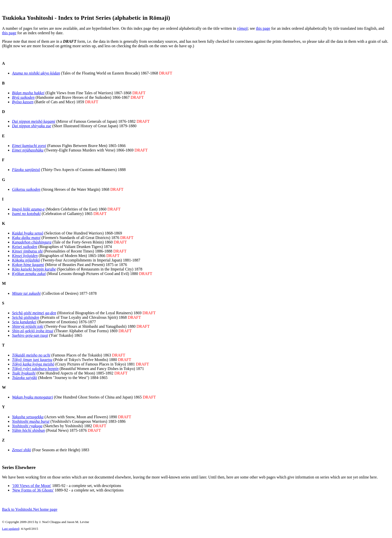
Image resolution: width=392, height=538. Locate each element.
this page (263, 30)
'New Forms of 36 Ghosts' (33, 493)
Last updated (10, 534)
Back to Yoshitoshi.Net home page (30, 514)
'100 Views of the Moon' (32, 489)
